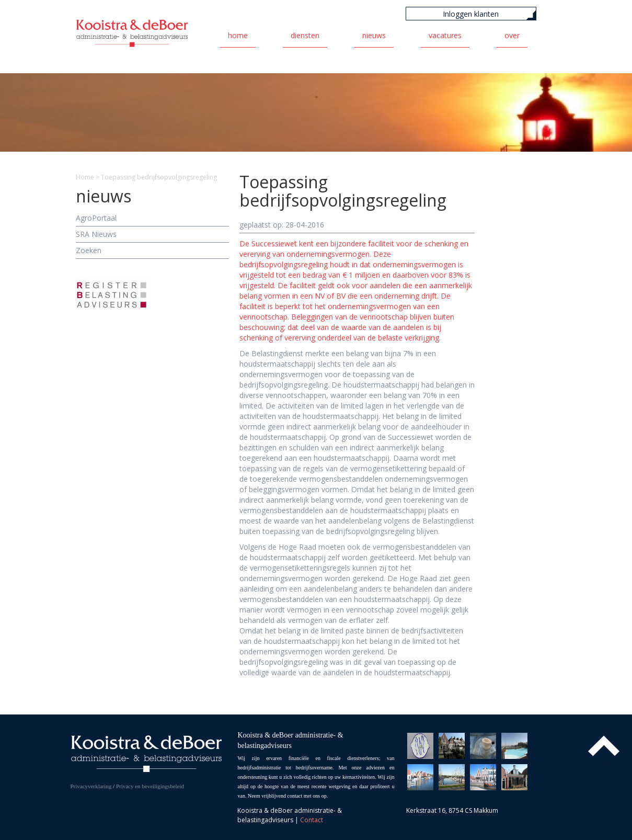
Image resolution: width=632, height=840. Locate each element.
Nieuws (374, 35)
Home (238, 35)
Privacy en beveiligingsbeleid (150, 786)
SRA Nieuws (96, 234)
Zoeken (89, 250)
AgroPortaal (96, 218)
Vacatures (445, 35)
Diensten (305, 35)
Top (604, 746)
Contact (312, 820)
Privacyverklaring (91, 786)
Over (512, 35)
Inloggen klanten (471, 14)
